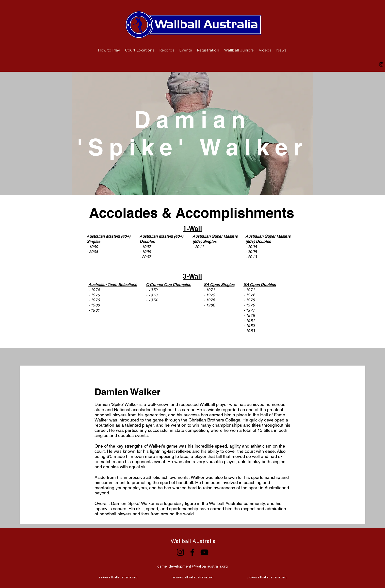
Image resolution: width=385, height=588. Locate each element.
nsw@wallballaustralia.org (193, 577)
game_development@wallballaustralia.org (192, 566)
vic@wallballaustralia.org (267, 577)
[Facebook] (192, 552)
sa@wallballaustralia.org (118, 577)
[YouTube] (204, 552)
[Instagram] (381, 64)
